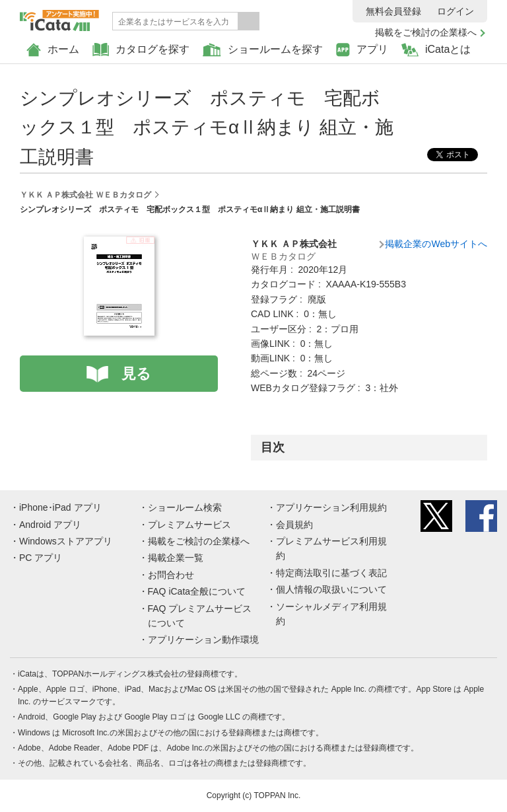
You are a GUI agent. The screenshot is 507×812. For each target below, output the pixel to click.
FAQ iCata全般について (197, 591)
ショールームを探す (263, 50)
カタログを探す (141, 50)
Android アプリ (50, 525)
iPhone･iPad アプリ (60, 507)
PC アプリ (41, 558)
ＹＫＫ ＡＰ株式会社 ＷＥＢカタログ (85, 195)
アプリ (362, 50)
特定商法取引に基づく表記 (331, 573)
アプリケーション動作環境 (203, 640)
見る (136, 374)
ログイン (456, 11)
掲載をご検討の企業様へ (426, 32)
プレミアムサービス (189, 525)
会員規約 (294, 525)
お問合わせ (171, 575)
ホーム (53, 50)
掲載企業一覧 (176, 558)
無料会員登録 (393, 11)
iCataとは (436, 50)
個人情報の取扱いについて (331, 589)
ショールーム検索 (185, 507)
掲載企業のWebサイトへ (436, 244)
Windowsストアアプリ (66, 541)
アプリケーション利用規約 (331, 507)
